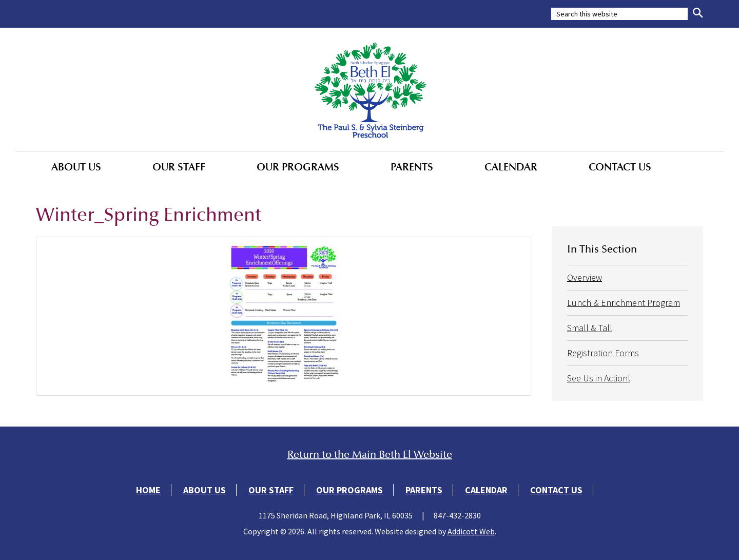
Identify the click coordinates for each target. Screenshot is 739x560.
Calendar (511, 167)
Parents (412, 167)
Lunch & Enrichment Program (624, 303)
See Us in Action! (599, 378)
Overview (585, 277)
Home (148, 490)
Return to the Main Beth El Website (370, 455)
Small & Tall (590, 328)
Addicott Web (471, 531)
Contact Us (620, 167)
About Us (76, 167)
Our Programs (298, 167)
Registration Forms (603, 353)
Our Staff (179, 167)
